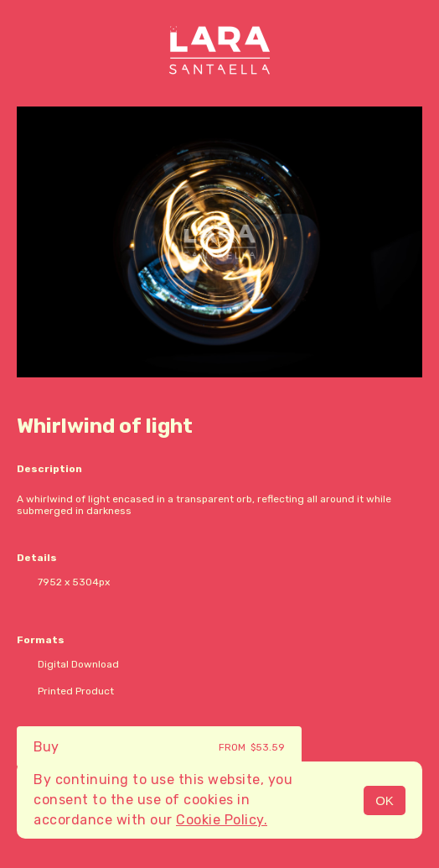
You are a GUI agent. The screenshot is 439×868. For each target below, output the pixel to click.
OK (385, 800)
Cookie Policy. (222, 820)
